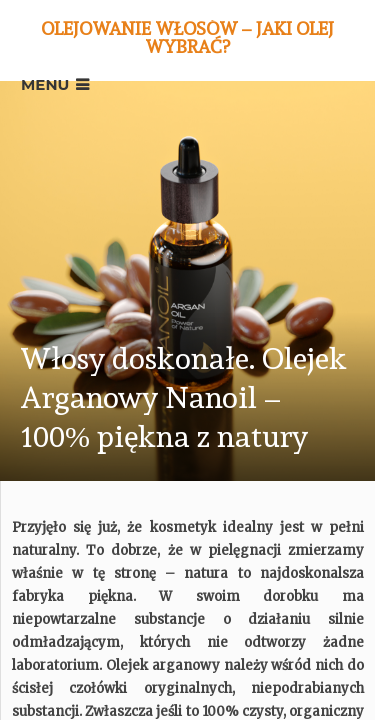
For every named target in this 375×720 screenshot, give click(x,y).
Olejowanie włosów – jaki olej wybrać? (187, 37)
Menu (45, 84)
